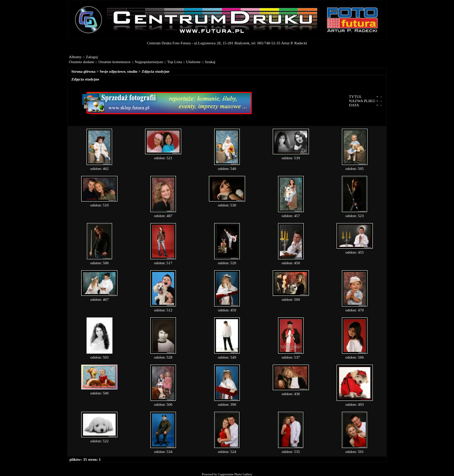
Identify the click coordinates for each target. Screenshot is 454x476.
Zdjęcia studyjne (156, 71)
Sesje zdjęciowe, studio (119, 71)
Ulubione (193, 62)
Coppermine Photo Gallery (235, 474)
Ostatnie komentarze (114, 62)
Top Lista (175, 62)
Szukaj (210, 62)
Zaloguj (92, 57)
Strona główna (83, 71)
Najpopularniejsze (149, 62)
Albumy (75, 57)
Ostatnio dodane (82, 62)
